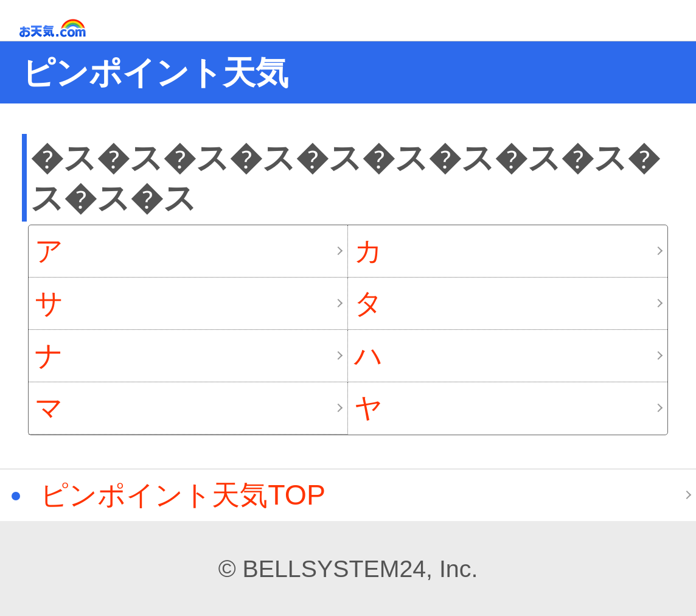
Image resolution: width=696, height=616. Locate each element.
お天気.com (70, 28)
